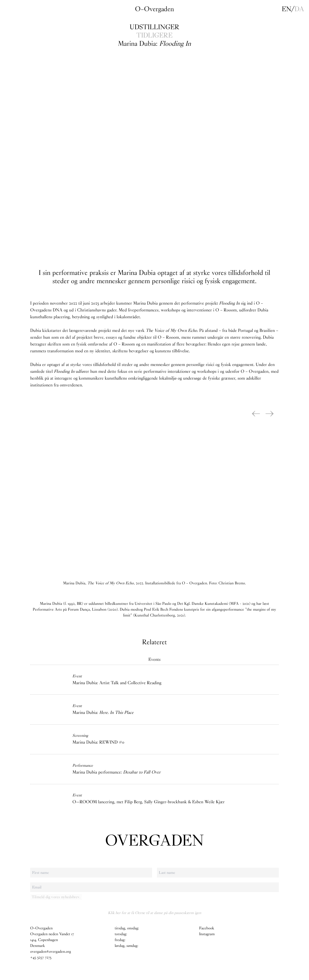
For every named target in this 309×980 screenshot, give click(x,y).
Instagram (207, 934)
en (287, 9)
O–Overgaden (154, 9)
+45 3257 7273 (41, 957)
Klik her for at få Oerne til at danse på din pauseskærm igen (154, 913)
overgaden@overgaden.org (51, 952)
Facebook (207, 928)
